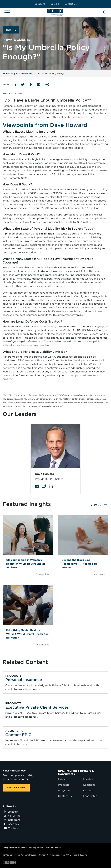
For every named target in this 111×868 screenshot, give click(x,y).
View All (96, 505)
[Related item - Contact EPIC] (55, 737)
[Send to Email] (39, 85)
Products (64, 785)
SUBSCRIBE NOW (16, 788)
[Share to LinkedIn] (14, 85)
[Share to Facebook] (31, 85)
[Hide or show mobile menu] (7, 12)
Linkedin (11, 812)
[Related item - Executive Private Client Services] (55, 710)
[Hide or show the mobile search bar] (105, 12)
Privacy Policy (36, 848)
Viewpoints (26, 74)
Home (6, 74)
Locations (40, 4)
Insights (15, 74)
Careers (55, 4)
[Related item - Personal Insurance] (55, 683)
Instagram (12, 820)
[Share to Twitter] (23, 85)
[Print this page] (47, 85)
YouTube (11, 828)
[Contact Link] (37, 486)
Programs (64, 790)
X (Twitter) (13, 816)
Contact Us (70, 4)
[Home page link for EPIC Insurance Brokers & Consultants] (55, 13)
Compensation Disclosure (15, 848)
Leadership (90, 796)
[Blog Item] (28, 547)
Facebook (11, 824)
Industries (64, 779)
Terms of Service (53, 848)
